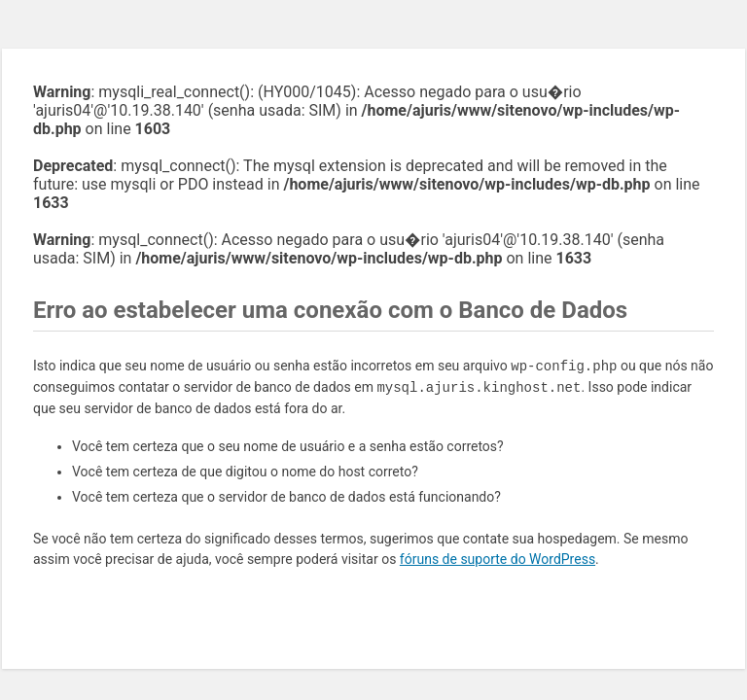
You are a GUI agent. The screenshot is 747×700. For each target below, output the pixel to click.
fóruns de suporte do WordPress (498, 559)
